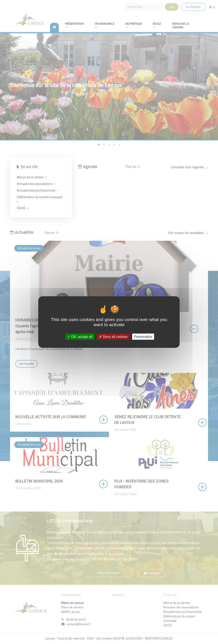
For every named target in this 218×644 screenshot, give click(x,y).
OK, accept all (80, 337)
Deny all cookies (113, 337)
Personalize (143, 337)
